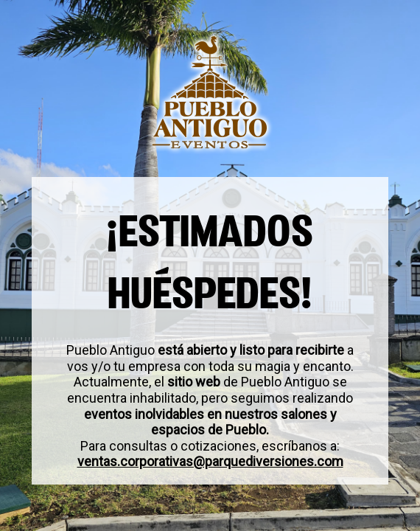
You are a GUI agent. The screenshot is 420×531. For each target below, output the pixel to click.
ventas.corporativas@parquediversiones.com (210, 462)
